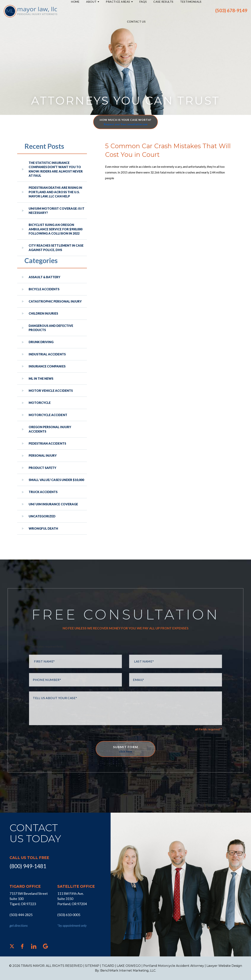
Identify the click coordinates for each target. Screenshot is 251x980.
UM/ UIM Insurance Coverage (53, 504)
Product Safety (43, 468)
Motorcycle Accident (48, 415)
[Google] (45, 946)
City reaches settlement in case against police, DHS (56, 247)
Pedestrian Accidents (47, 443)
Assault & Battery (45, 277)
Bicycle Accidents (44, 289)
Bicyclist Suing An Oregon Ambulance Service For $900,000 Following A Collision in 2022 (55, 229)
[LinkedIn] (34, 946)
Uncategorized (42, 516)
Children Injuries (43, 313)
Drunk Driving (41, 342)
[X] (12, 946)
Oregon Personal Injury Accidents (50, 429)
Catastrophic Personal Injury (55, 301)
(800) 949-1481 (28, 866)
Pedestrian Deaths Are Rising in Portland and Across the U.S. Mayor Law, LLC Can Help (55, 192)
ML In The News (41, 378)
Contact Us (136, 22)
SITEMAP (92, 966)
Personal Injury (43, 455)
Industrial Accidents (47, 354)
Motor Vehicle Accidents (51, 391)
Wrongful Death (43, 528)
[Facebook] (22, 946)
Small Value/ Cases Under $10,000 (56, 480)
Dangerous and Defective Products (51, 328)
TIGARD (108, 966)
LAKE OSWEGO (129, 966)
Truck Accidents (43, 492)
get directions (19, 925)
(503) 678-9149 (231, 11)
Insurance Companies (47, 366)
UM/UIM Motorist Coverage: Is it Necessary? (57, 211)
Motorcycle (40, 403)
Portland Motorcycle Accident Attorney (174, 966)
